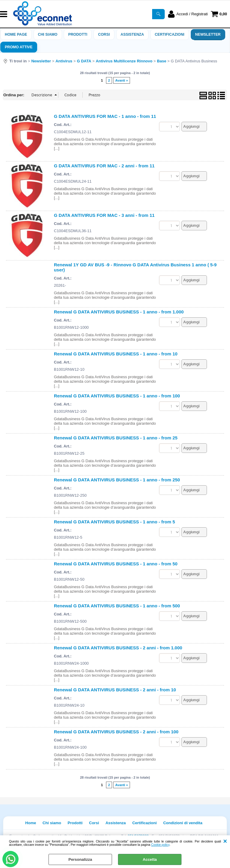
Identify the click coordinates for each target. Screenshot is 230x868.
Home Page (16, 34)
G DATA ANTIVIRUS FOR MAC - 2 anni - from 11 (104, 166)
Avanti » (122, 80)
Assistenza (116, 823)
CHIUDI (225, 841)
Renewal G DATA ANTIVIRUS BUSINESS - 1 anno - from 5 (114, 522)
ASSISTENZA (132, 34)
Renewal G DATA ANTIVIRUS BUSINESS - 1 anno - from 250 (117, 480)
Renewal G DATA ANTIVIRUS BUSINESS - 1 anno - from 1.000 (119, 312)
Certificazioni (170, 34)
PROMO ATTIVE (19, 47)
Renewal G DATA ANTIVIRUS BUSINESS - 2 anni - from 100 (116, 732)
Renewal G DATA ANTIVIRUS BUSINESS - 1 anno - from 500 (117, 606)
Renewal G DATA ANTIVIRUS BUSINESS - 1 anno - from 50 (116, 564)
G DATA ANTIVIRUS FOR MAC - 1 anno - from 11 (105, 116)
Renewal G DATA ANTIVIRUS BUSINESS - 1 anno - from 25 (116, 438)
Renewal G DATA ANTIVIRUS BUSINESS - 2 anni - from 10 (115, 690)
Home (31, 823)
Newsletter (208, 34)
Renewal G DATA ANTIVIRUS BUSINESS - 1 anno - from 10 (116, 354)
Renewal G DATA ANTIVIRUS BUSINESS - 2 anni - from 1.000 (118, 648)
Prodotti (78, 34)
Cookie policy (160, 845)
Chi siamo (48, 34)
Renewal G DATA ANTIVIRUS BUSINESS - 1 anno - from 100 (117, 396)
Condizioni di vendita (183, 823)
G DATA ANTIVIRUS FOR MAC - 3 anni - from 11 (104, 215)
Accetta (150, 859)
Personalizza (80, 859)
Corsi (104, 34)
